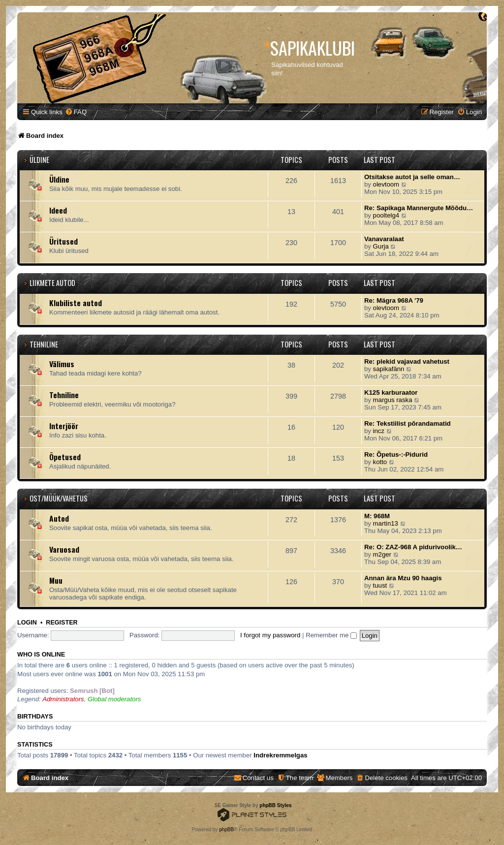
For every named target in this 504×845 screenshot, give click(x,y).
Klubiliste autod (76, 303)
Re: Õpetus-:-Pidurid (396, 454)
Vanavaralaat (384, 239)
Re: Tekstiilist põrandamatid (408, 423)
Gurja (381, 246)
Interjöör (64, 426)
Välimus (62, 364)
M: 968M (377, 516)
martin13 (386, 523)
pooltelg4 (386, 215)
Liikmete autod (52, 283)
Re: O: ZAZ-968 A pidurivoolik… (413, 547)
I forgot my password (270, 635)
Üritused (63, 241)
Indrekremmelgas (280, 755)
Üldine (39, 160)
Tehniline (44, 344)
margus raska (393, 400)
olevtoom (386, 184)
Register (62, 623)
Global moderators (114, 699)
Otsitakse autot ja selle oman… (412, 177)
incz (379, 431)
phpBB (226, 829)
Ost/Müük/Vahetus (59, 498)
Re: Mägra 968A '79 (394, 300)
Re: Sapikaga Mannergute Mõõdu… (419, 208)
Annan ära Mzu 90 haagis (403, 578)
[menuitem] (76, 112)
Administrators (63, 699)
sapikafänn (389, 369)
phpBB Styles (275, 805)
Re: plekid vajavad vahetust (407, 361)
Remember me (331, 635)
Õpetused (65, 457)
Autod (59, 518)
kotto (380, 462)
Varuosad (64, 549)
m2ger (382, 554)
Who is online (41, 655)
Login (27, 623)
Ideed (58, 210)
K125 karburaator (391, 392)
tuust (380, 585)
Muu (56, 580)
